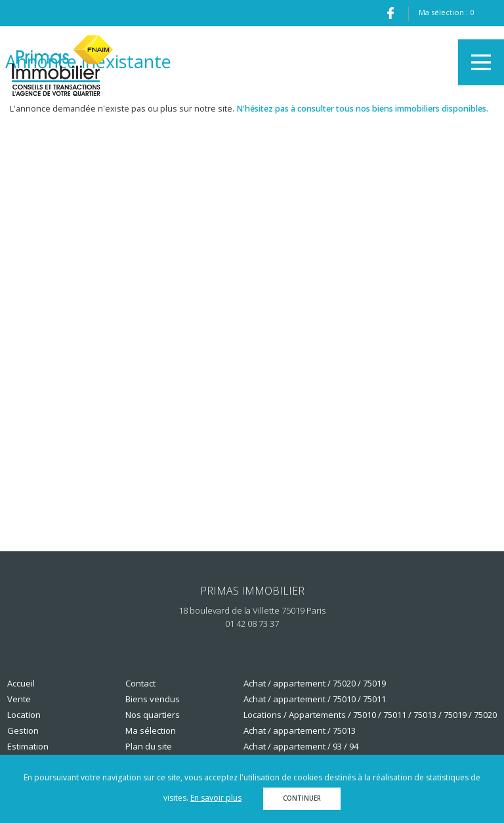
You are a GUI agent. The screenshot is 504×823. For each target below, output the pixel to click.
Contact (140, 683)
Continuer (302, 798)
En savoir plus (216, 798)
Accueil (21, 683)
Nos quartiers (153, 715)
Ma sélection (151, 730)
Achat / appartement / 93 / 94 (301, 746)
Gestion (23, 730)
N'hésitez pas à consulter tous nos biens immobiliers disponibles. (362, 109)
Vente (19, 699)
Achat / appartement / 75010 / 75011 (315, 699)
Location (24, 715)
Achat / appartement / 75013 (300, 730)
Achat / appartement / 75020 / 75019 (315, 683)
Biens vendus (153, 699)
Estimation (28, 746)
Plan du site (149, 746)
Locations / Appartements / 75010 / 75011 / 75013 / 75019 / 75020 (370, 715)
